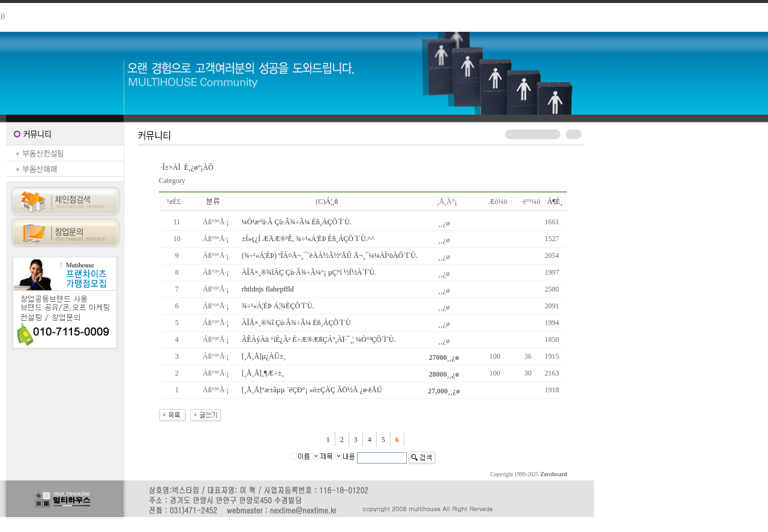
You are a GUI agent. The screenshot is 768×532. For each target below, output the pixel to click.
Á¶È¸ (555, 202)
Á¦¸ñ (331, 202)
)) (2, 16)
